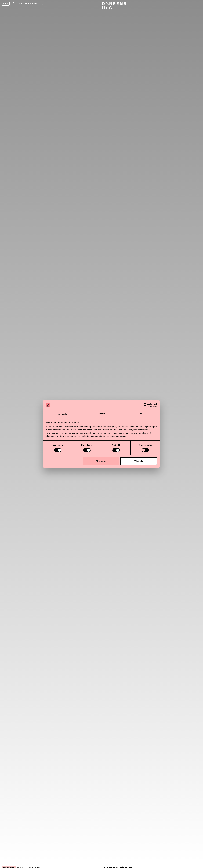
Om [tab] (140, 414)
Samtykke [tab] (63, 414)
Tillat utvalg (101, 461)
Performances (31, 3)
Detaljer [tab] (102, 414)
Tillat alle (139, 461)
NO (20, 4)
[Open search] (14, 3)
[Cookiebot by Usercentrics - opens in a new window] (146, 405)
